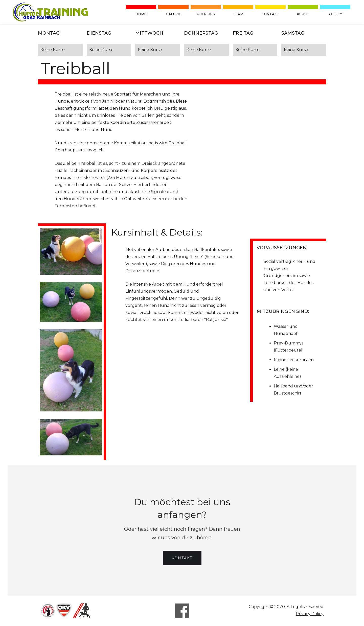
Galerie (174, 14)
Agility (335, 14)
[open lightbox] (71, 252)
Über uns (206, 14)
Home (141, 14)
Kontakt (270, 14)
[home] (51, 12)
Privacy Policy (310, 614)
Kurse (303, 14)
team (238, 14)
